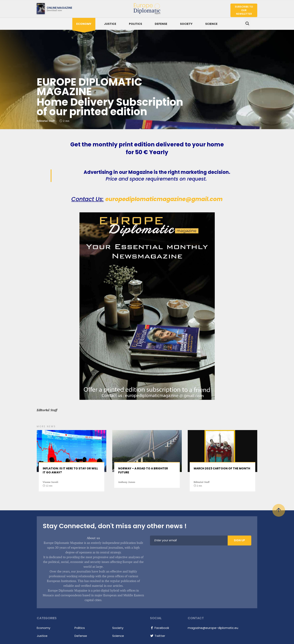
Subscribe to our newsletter (244, 10)
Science (211, 24)
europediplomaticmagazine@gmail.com (164, 199)
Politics (135, 24)
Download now (49, 9)
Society (186, 24)
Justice (110, 24)
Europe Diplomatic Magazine (146, 8)
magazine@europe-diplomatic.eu (213, 628)
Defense (161, 24)
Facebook (160, 628)
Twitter (158, 636)
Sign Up (239, 540)
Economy (84, 24)
